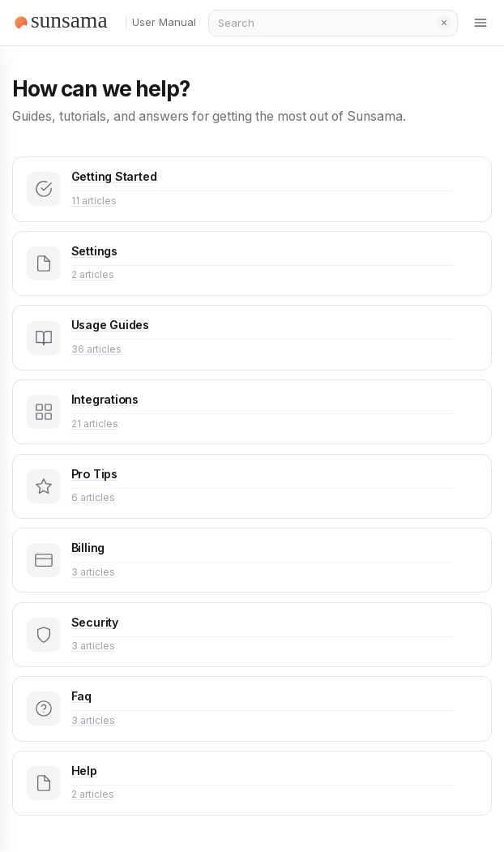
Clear (444, 23)
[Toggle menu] (481, 23)
